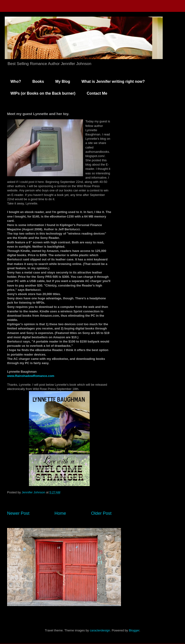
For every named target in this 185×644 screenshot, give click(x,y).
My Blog (63, 81)
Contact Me (97, 93)
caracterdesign (100, 630)
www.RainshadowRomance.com (31, 376)
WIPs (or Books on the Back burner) (43, 93)
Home (60, 513)
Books (38, 81)
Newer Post (18, 513)
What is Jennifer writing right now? (113, 81)
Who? (16, 81)
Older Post (101, 513)
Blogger (134, 630)
